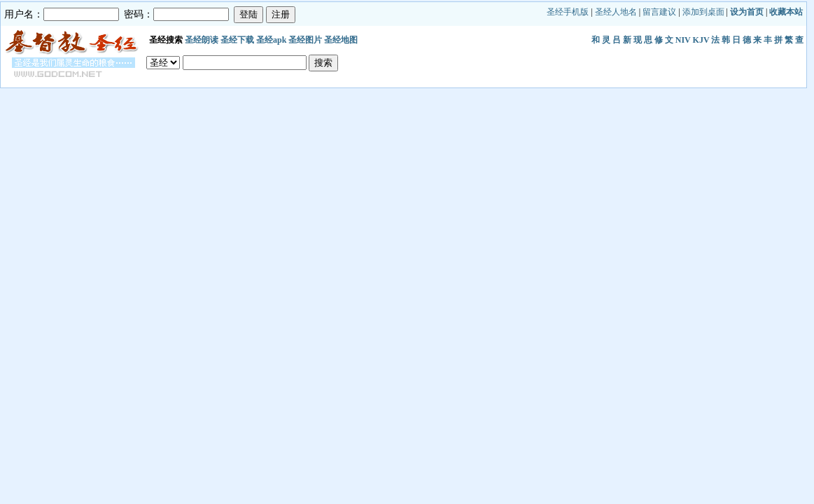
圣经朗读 (202, 40)
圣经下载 (237, 40)
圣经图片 (305, 40)
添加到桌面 (703, 12)
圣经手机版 (568, 12)
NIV (683, 40)
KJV (701, 40)
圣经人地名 (616, 12)
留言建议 (659, 12)
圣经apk (271, 40)
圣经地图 (341, 40)
